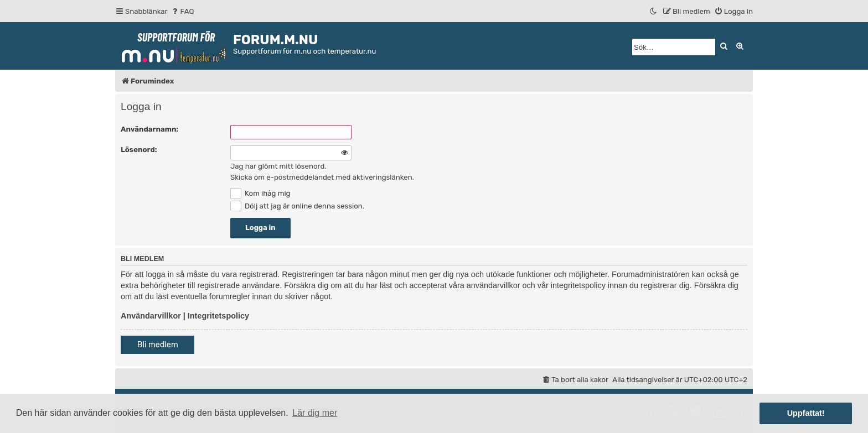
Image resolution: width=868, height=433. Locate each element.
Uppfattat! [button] (806, 413)
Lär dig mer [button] (315, 413)
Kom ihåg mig (260, 193)
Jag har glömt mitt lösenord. (278, 166)
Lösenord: (139, 150)
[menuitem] (182, 11)
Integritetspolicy (218, 316)
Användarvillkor (151, 316)
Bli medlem (158, 345)
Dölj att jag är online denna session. (297, 206)
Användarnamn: (149, 129)
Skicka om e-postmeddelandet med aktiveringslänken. (322, 177)
